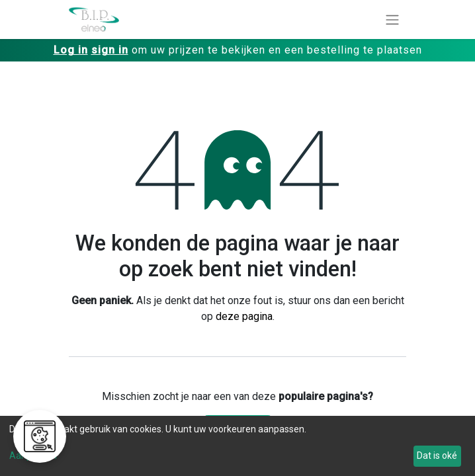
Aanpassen (33, 456)
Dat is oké (437, 456)
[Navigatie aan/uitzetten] (392, 20)
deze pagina (244, 316)
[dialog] (237, 446)
